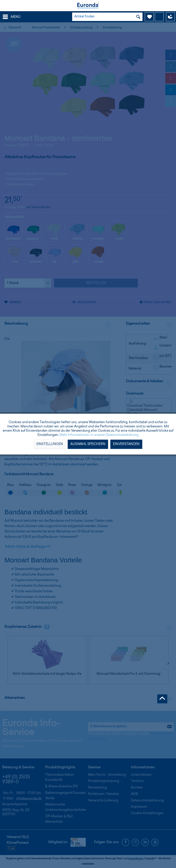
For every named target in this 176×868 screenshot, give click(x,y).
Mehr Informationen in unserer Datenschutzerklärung (99, 435)
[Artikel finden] (107, 17)
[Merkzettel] (149, 17)
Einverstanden (126, 444)
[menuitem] (11, 17)
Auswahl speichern (88, 444)
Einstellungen (50, 444)
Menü (12, 16)
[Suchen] (138, 17)
